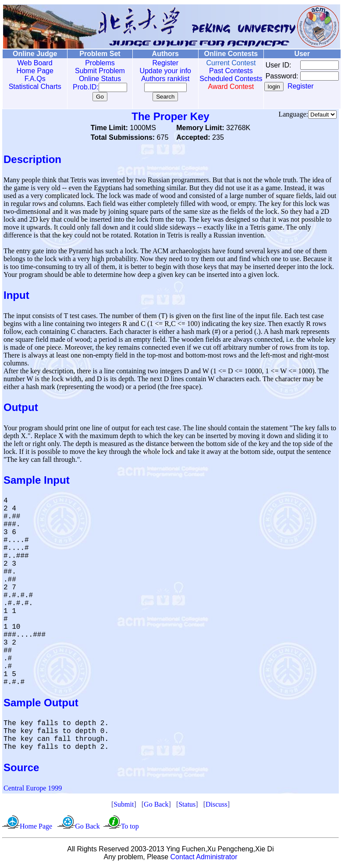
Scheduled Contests (218, 83)
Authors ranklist (156, 79)
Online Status (94, 79)
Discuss (217, 804)
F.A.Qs (33, 79)
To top (130, 826)
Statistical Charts (33, 87)
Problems (94, 63)
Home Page (33, 71)
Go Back (156, 804)
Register (156, 63)
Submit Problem (94, 71)
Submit (124, 804)
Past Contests (218, 71)
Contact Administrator (204, 857)
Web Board (33, 63)
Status (187, 804)
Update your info (156, 71)
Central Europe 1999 (33, 788)
